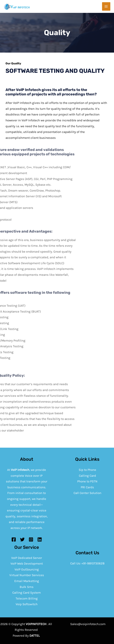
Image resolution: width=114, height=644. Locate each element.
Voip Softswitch (27, 604)
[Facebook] (14, 539)
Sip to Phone (87, 470)
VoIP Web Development (27, 563)
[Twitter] (22, 539)
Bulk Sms (27, 587)
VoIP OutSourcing (27, 569)
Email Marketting (27, 581)
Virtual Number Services (27, 575)
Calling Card (87, 476)
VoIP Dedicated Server (27, 558)
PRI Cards (87, 487)
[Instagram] (31, 539)
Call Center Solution (87, 493)
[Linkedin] (40, 539)
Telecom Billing (27, 598)
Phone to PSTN (87, 481)
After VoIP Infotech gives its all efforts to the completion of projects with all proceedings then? (51, 92)
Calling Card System (27, 593)
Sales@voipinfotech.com (88, 624)
